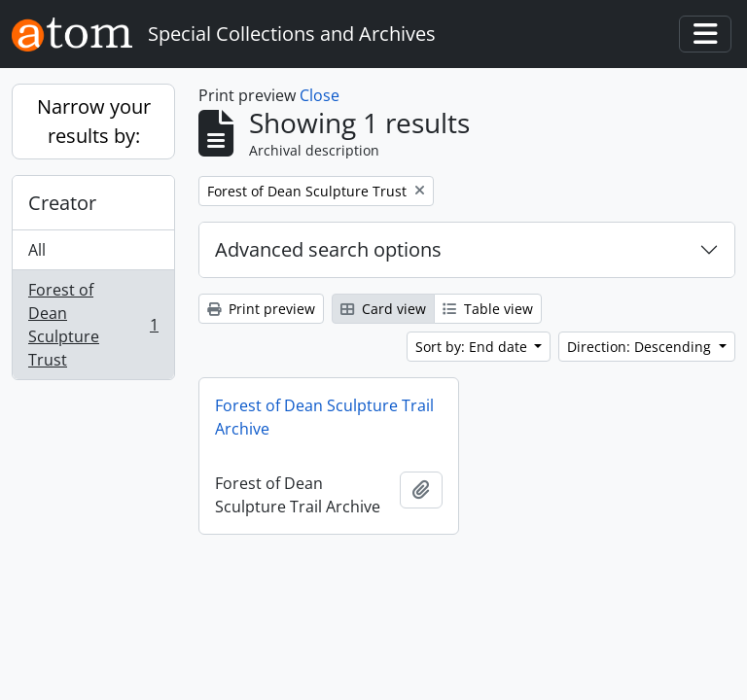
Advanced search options (328, 249)
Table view (488, 309)
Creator (62, 203)
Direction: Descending (641, 347)
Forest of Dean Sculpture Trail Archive (324, 417)
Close (320, 95)
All (37, 250)
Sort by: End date (473, 347)
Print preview (261, 309)
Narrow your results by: (94, 121)
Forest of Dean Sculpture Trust (93, 325)
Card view (383, 309)
